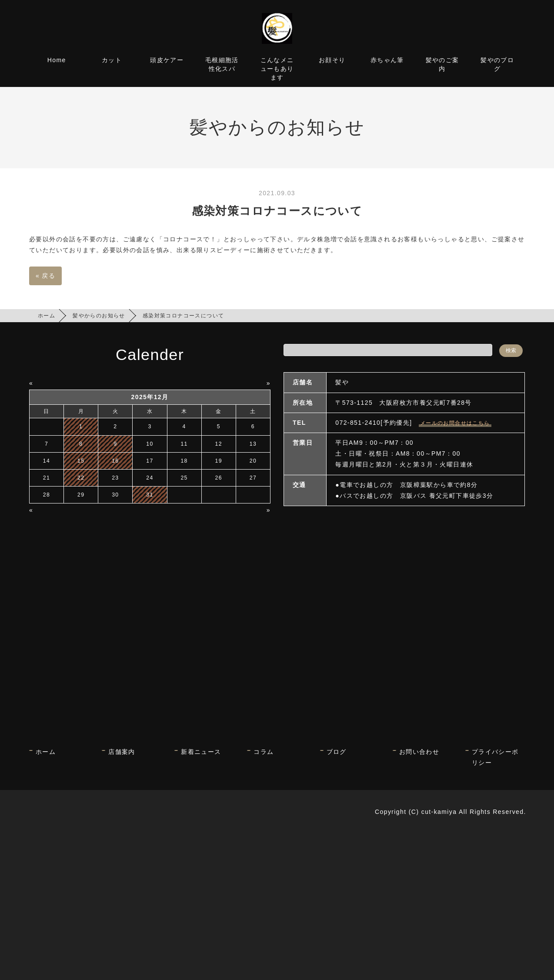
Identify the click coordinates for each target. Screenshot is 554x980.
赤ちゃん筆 (387, 60)
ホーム (47, 316)
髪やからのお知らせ (99, 316)
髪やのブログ (497, 64)
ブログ (337, 752)
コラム (264, 752)
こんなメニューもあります (277, 69)
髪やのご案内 (442, 64)
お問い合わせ (419, 752)
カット (112, 60)
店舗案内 (122, 752)
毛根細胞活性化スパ (222, 64)
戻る (45, 276)
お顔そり (332, 60)
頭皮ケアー (167, 60)
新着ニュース (201, 752)
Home (57, 60)
